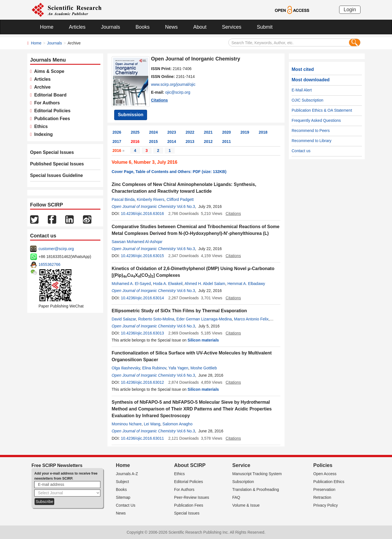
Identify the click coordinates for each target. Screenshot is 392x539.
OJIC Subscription (307, 100)
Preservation (324, 489)
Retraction (322, 497)
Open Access (325, 474)
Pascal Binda (123, 199)
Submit (265, 27)
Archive (41, 87)
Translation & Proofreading (256, 489)
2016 (135, 142)
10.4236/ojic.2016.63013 (142, 333)
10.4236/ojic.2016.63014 (142, 298)
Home (47, 27)
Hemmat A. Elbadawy (246, 284)
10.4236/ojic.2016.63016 (142, 214)
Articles (77, 27)
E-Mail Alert (302, 90)
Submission (131, 115)
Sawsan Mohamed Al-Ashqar (137, 242)
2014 (172, 142)
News (171, 27)
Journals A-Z (127, 474)
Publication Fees (51, 119)
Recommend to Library (312, 141)
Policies (323, 465)
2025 (135, 132)
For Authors (46, 103)
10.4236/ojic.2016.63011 (142, 438)
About (200, 27)
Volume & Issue (246, 505)
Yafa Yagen (178, 368)
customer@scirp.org (56, 249)
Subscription (243, 482)
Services (232, 27)
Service (241, 465)
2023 (172, 132)
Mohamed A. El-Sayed (131, 284)
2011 (227, 142)
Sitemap (123, 497)
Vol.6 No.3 (186, 206)
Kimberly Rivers (151, 199)
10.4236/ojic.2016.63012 (142, 382)
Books (143, 27)
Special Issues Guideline (57, 175)
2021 (208, 132)
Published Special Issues (57, 164)
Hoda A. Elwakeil (168, 284)
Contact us (301, 151)
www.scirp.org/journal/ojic (173, 84)
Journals (111, 27)
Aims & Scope (48, 71)
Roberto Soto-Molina (156, 319)
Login (350, 10)
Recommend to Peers (311, 131)
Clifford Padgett (180, 199)
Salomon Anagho (178, 424)
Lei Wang (152, 424)
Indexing (42, 134)
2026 (117, 132)
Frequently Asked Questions (316, 120)
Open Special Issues (52, 152)
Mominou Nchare (127, 424)
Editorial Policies (51, 111)
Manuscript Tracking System (257, 474)
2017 (117, 142)
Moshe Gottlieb (204, 368)
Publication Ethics (329, 482)
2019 (245, 132)
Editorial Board (49, 95)
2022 (190, 132)
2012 (208, 142)
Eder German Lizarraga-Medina (204, 319)
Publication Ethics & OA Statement (322, 110)
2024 (153, 132)
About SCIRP (190, 465)
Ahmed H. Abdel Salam (205, 284)
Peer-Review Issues (192, 497)
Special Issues (187, 513)
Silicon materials (203, 340)
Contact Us (126, 505)
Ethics (40, 126)
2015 (153, 142)
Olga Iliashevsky (126, 368)
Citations (159, 100)
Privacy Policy (325, 505)
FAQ (236, 497)
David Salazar (124, 319)
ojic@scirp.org (178, 92)
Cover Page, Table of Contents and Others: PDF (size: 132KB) (169, 172)
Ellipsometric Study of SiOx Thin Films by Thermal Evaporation (179, 311)
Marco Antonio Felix (251, 319)
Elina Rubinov (154, 368)
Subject (122, 482)
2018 (263, 132)
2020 (227, 132)
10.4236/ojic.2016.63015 (142, 256)
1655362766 (49, 264)
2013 (190, 142)
